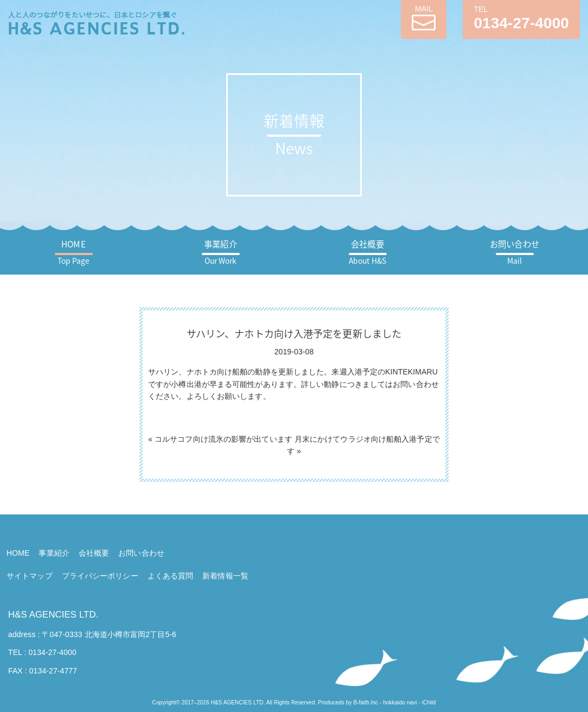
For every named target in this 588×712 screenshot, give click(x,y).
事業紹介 (220, 252)
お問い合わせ (514, 252)
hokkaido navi (400, 703)
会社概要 (367, 252)
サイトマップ (30, 576)
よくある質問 (171, 576)
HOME (74, 252)
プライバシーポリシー (100, 576)
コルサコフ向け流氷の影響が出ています (223, 439)
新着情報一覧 (225, 576)
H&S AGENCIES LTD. (53, 615)
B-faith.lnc (366, 703)
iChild (429, 703)
